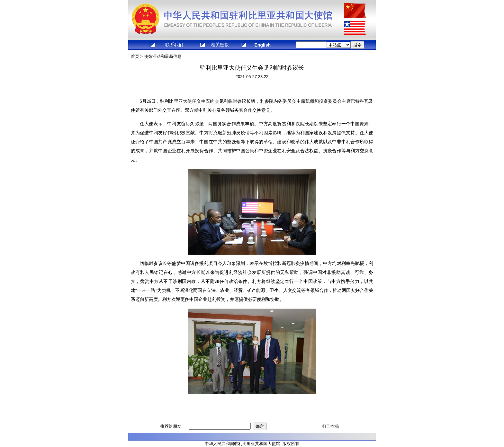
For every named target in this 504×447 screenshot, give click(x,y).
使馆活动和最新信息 (163, 56)
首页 (135, 56)
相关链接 (220, 45)
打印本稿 (331, 426)
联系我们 (174, 45)
